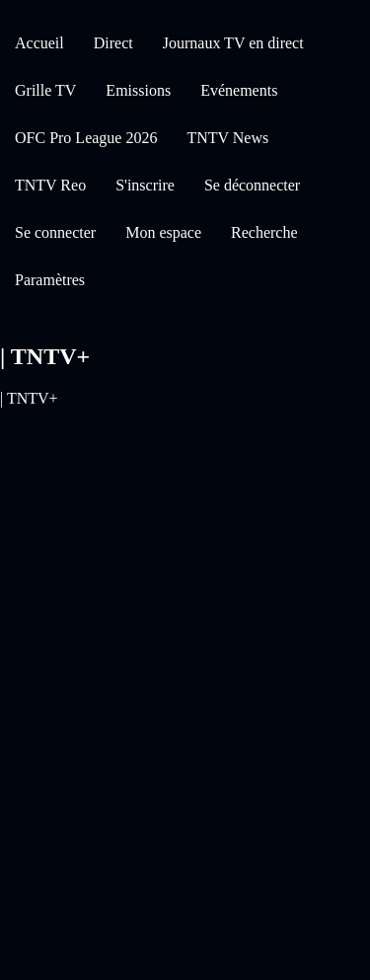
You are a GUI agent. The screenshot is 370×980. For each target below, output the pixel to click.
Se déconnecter (252, 185)
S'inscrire (145, 185)
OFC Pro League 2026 (86, 138)
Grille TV (45, 90)
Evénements (239, 90)
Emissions (138, 90)
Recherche (264, 232)
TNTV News (227, 138)
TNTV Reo (50, 185)
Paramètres (50, 280)
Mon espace (163, 232)
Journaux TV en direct (233, 43)
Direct (113, 43)
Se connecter (55, 232)
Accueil (39, 43)
